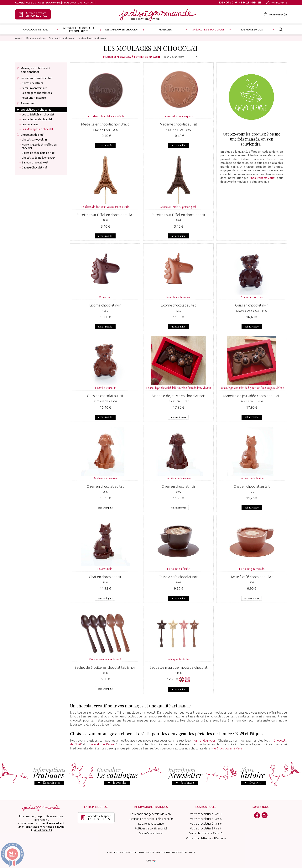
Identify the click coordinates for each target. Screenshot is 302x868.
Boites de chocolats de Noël (39, 153)
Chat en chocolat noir (105, 577)
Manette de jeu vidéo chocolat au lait (252, 396)
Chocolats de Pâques (102, 744)
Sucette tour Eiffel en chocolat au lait (105, 215)
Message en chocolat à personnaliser (79, 29)
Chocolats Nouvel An (34, 140)
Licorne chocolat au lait (178, 305)
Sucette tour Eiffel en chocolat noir (179, 215)
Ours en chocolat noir (252, 305)
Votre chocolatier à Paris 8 (206, 828)
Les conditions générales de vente (151, 814)
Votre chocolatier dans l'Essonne (206, 838)
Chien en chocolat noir (178, 486)
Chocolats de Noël (36, 29)
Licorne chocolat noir (105, 305)
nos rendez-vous (263, 178)
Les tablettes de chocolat (37, 119)
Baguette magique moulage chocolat (178, 667)
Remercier (165, 29)
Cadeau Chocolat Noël (35, 168)
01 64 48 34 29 (43, 830)
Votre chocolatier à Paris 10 (206, 833)
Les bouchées (30, 124)
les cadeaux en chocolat (122, 29)
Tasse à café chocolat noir (179, 577)
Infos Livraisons (72, 3)
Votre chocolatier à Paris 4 (206, 814)
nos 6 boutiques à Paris (227, 748)
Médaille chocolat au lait (178, 124)
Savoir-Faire (53, 3)
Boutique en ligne (36, 38)
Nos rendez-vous (251, 29)
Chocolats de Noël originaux (39, 158)
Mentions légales (130, 852)
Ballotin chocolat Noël (35, 162)
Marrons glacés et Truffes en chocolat (39, 146)
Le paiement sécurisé (151, 824)
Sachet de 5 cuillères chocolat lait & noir (105, 667)
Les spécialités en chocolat (38, 114)
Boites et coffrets (32, 83)
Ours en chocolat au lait (105, 396)
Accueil (19, 3)
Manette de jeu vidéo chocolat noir (178, 396)
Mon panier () (275, 14)
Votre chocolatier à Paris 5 (206, 819)
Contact (90, 3)
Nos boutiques (35, 3)
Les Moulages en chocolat (92, 38)
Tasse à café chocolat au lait (252, 577)
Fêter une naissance (34, 98)
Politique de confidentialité (151, 828)
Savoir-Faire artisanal (151, 833)
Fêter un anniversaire (34, 88)
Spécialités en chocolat (208, 29)
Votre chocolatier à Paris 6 (206, 824)
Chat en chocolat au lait (252, 486)
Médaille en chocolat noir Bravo (105, 124)
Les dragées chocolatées (37, 93)
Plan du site (113, 852)
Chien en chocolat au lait (105, 486)
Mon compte (277, 3)
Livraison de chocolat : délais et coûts (151, 819)
